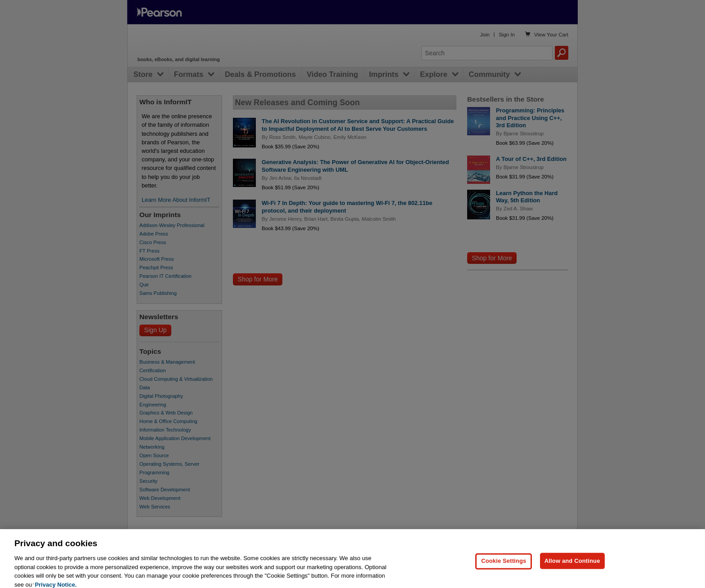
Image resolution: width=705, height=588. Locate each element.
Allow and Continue (572, 574)
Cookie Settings (504, 574)
